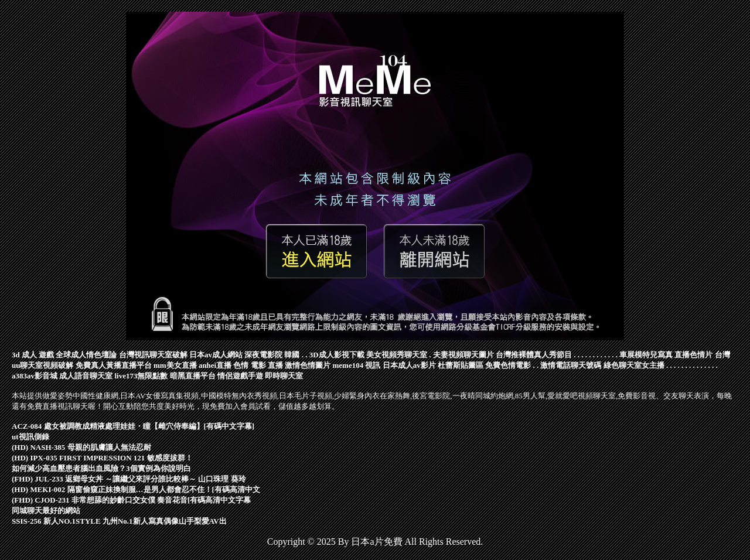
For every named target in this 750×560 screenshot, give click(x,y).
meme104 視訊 (356, 365)
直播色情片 (693, 355)
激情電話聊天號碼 (571, 365)
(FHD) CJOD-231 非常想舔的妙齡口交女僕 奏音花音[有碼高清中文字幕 (131, 500)
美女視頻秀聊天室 (397, 355)
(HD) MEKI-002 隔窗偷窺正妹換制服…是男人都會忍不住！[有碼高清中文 (136, 489)
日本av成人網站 (216, 355)
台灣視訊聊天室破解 (153, 355)
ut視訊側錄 (30, 437)
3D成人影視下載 (337, 355)
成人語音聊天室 (86, 376)
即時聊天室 (284, 376)
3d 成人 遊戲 (33, 355)
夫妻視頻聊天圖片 (463, 355)
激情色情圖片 (308, 365)
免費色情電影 (508, 365)
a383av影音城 (35, 376)
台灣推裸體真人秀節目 (534, 355)
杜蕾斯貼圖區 (461, 365)
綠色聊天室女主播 (634, 365)
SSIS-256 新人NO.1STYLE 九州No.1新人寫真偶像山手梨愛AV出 (119, 521)
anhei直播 (215, 365)
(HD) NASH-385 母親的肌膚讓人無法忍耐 (81, 447)
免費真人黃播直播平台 (114, 365)
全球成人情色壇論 (86, 355)
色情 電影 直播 (258, 365)
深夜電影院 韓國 (272, 355)
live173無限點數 (142, 376)
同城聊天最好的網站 (46, 511)
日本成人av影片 (409, 365)
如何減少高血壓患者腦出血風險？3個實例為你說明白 (101, 468)
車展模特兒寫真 (646, 355)
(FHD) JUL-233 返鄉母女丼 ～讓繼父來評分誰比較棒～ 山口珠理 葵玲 (129, 479)
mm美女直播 (175, 365)
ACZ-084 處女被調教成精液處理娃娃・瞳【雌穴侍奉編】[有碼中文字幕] (133, 426)
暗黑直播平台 (193, 376)
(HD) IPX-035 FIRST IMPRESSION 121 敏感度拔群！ (102, 458)
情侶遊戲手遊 (240, 376)
